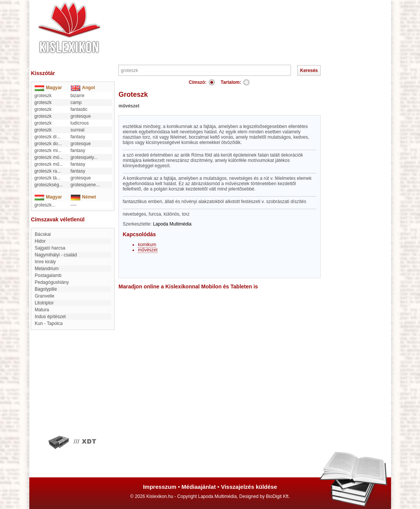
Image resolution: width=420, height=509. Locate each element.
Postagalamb (48, 275)
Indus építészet (50, 317)
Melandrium (47, 269)
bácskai (43, 234)
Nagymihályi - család (56, 255)
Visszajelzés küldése (249, 487)
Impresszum (160, 487)
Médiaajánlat (199, 487)
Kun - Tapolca (49, 323)
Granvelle (44, 296)
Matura (42, 310)
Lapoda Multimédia (172, 224)
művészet (148, 250)
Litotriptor (44, 303)
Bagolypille (46, 289)
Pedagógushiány (52, 282)
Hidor (40, 241)
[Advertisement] (233, 23)
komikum (147, 245)
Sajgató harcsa (50, 248)
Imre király (45, 262)
